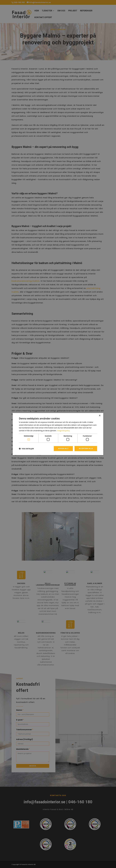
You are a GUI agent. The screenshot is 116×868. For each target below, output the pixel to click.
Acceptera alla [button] (86, 449)
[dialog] (58, 434)
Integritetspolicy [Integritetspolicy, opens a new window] (63, 431)
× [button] (100, 416)
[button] (26, 449)
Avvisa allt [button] (63, 449)
